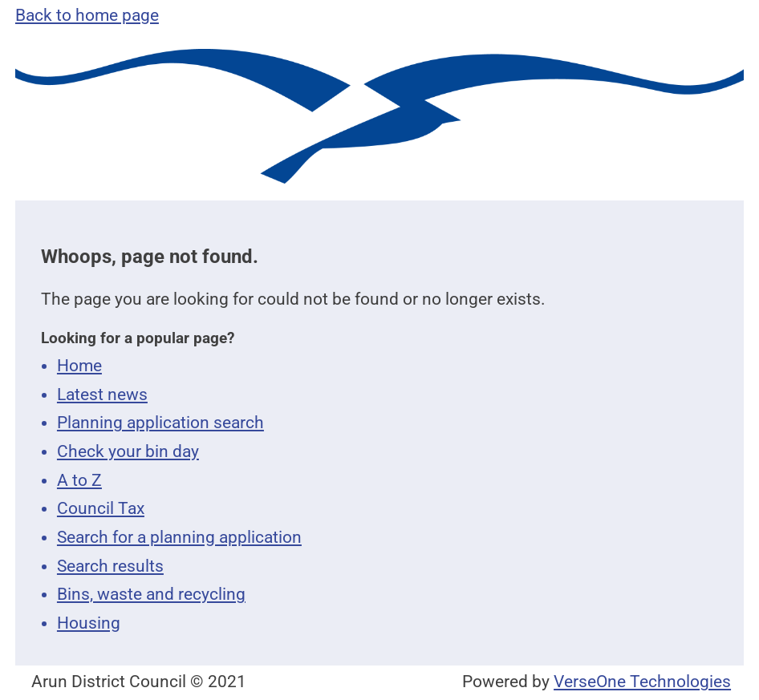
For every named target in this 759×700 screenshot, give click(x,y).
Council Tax (101, 508)
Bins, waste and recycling (151, 594)
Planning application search (160, 423)
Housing (89, 623)
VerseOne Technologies (642, 682)
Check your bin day (128, 451)
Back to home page (87, 15)
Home (79, 366)
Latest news (102, 395)
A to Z (79, 480)
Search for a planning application (179, 537)
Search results (110, 566)
